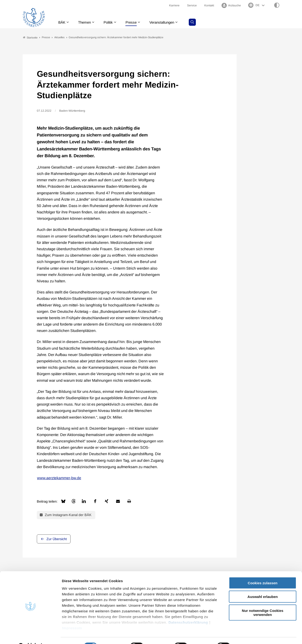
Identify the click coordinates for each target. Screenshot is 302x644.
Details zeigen (251, 635)
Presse (135, 22)
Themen (86, 22)
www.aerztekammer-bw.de (59, 478)
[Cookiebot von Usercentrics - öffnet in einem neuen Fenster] (31, 635)
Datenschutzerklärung (188, 611)
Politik (111, 22)
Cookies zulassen (263, 571)
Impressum (72, 616)
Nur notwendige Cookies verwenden (263, 601)
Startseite (30, 37)
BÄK (63, 22)
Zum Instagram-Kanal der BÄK (66, 515)
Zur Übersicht (57, 539)
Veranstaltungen (167, 22)
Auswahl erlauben (263, 585)
